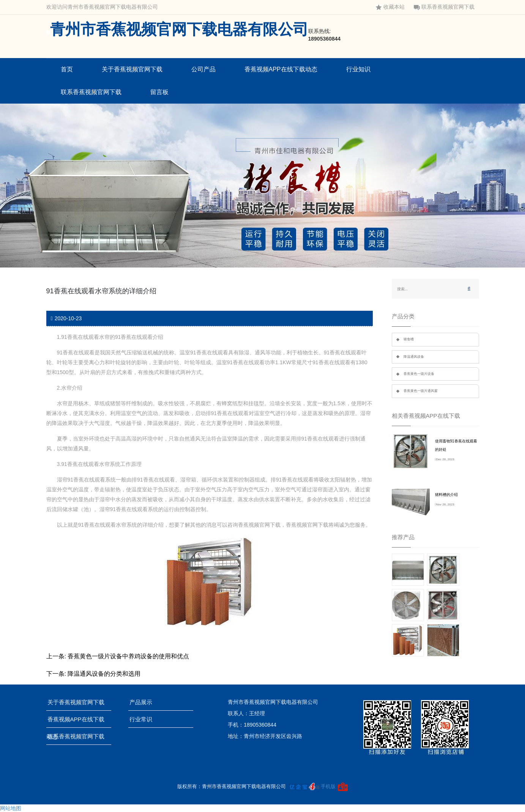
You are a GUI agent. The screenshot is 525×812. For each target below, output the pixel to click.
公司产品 (203, 69)
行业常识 (143, 719)
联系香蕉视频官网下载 (444, 7)
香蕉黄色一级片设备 (419, 374)
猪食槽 (409, 339)
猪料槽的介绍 (446, 495)
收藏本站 (390, 7)
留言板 (159, 92)
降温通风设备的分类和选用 (104, 674)
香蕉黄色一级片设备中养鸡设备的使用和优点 (128, 656)
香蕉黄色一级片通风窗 (421, 391)
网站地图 (11, 808)
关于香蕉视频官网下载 (132, 69)
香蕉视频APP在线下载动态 (281, 69)
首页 (67, 69)
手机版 (328, 786)
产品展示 (143, 702)
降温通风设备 (414, 357)
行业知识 (358, 69)
